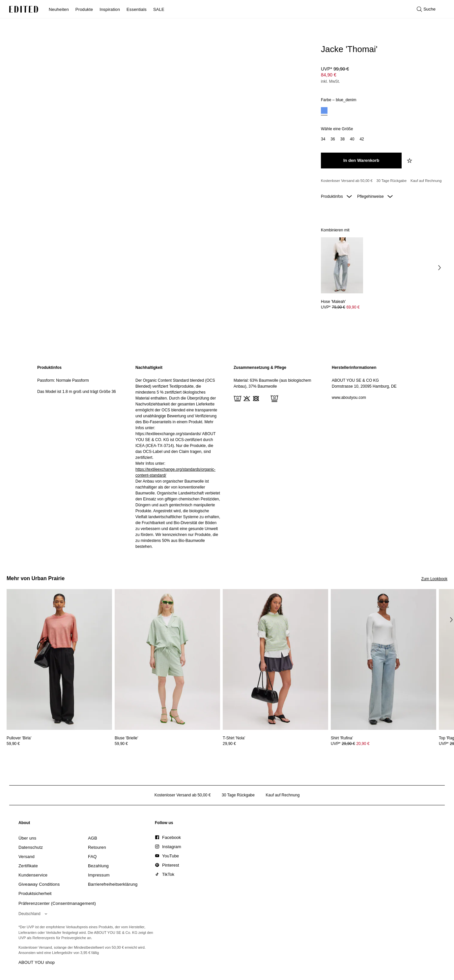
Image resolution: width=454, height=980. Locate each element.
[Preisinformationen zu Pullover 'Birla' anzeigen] (59, 744)
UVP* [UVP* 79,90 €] (340, 307)
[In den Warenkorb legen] (361, 161)
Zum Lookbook (434, 579)
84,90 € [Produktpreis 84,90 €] (329, 75)
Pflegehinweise (375, 196)
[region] (80, 457)
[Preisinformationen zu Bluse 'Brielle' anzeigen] (167, 744)
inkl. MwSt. (330, 81)
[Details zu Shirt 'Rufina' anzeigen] (383, 659)
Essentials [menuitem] (137, 9)
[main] (227, 457)
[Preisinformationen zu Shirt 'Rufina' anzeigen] (383, 744)
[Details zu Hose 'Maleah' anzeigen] (342, 266)
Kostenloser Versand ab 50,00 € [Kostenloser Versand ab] (347, 181)
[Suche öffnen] (426, 9)
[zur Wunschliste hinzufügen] (410, 161)
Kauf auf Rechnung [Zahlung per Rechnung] (426, 181)
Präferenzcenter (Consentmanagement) (57, 903)
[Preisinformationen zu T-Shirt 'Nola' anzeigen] (275, 744)
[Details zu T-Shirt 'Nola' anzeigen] (275, 659)
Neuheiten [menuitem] (59, 9)
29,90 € (229, 744)
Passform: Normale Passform (63, 380)
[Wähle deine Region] (34, 914)
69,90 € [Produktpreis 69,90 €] (353, 307)
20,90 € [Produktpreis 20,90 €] (363, 744)
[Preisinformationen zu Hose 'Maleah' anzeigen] (342, 307)
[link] (24, 824)
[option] (324, 111)
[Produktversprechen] (382, 181)
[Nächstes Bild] (440, 268)
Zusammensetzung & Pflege (260, 368)
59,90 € (13, 744)
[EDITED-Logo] (24, 9)
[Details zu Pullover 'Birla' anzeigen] (59, 659)
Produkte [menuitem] (84, 9)
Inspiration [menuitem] (110, 9)
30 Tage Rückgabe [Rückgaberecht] (392, 181)
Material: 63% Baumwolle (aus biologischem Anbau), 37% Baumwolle (272, 383)
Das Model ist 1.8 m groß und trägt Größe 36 (77, 392)
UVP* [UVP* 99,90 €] (335, 69)
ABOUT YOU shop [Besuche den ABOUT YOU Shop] (37, 962)
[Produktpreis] (382, 76)
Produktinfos (336, 196)
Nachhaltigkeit (149, 368)
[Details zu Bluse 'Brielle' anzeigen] (167, 659)
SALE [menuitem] (159, 9)
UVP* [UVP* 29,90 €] (350, 744)
